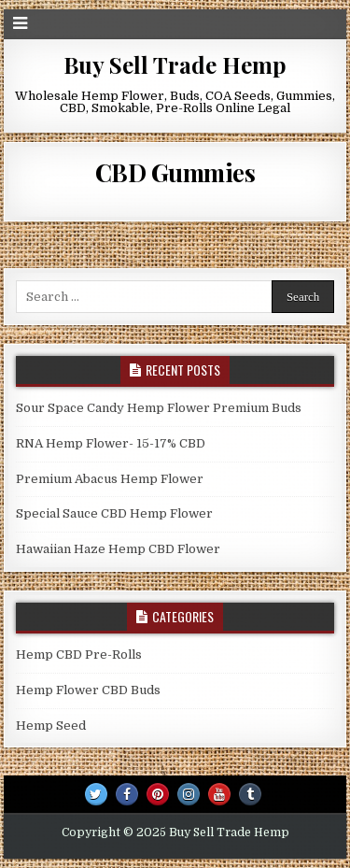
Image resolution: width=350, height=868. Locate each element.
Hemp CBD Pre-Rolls (79, 655)
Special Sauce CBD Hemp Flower (114, 513)
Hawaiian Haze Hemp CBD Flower (118, 549)
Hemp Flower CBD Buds (88, 690)
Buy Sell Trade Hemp (175, 64)
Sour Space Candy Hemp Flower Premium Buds (159, 408)
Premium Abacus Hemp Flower (110, 479)
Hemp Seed (51, 726)
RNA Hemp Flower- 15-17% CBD (111, 443)
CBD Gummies (175, 172)
